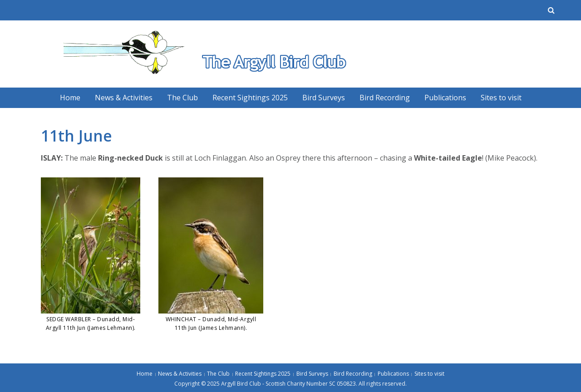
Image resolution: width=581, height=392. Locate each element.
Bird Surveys (324, 98)
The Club (182, 98)
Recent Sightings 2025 (250, 98)
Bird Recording (385, 98)
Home (70, 98)
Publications (445, 98)
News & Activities (124, 98)
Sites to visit (501, 98)
